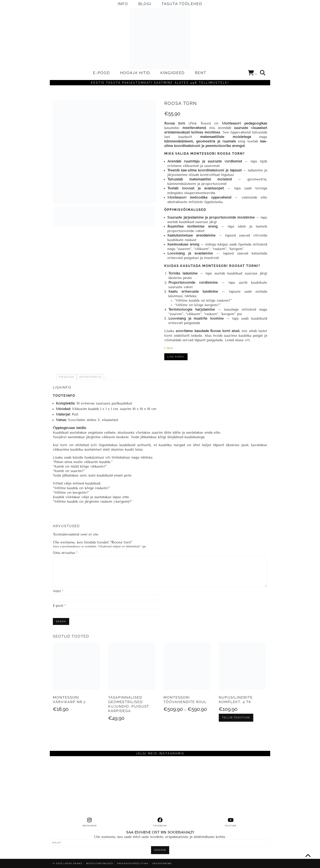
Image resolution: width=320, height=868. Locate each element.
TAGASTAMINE (162, 863)
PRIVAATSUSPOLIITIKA (133, 863)
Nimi (58, 591)
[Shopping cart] (253, 73)
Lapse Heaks (73, 863)
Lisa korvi (176, 357)
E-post (59, 606)
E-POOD (102, 73)
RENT (201, 73)
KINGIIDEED (173, 73)
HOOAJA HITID (135, 73)
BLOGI (145, 4)
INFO (123, 4)
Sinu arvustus (65, 553)
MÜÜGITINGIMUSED (100, 863)
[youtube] (231, 822)
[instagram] (90, 822)
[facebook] (160, 822)
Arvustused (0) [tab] (90, 377)
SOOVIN (160, 850)
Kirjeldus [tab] (66, 377)
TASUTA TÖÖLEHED (182, 4)
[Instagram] (77, 787)
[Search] (263, 73)
